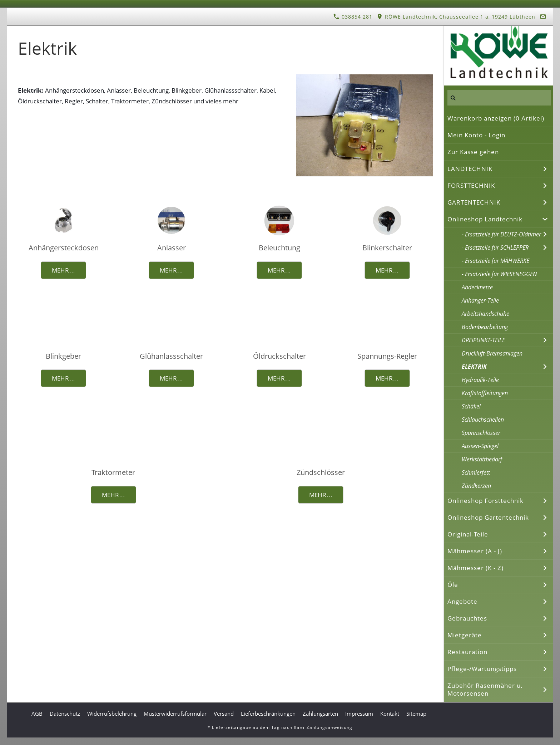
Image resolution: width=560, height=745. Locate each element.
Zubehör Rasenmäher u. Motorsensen (485, 689)
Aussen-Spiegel (480, 446)
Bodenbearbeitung (485, 327)
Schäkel (471, 406)
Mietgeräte (465, 635)
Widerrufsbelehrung (112, 714)
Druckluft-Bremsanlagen (492, 353)
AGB (37, 714)
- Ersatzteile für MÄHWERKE (495, 261)
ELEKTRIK (474, 367)
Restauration (467, 652)
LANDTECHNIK (470, 169)
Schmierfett (476, 472)
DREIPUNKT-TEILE (483, 340)
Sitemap (416, 714)
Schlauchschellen (483, 420)
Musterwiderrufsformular (175, 714)
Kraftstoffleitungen (485, 393)
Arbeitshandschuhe (485, 314)
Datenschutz (65, 714)
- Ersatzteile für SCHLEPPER (495, 247)
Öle (453, 585)
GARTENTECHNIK (474, 202)
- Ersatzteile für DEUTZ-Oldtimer (501, 234)
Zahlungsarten (320, 714)
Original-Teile (468, 534)
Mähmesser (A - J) (475, 551)
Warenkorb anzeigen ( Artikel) (496, 118)
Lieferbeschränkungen (268, 714)
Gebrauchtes (467, 618)
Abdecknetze (477, 287)
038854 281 (353, 17)
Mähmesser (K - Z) (475, 568)
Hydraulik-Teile (480, 380)
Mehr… (63, 270)
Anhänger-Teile (480, 300)
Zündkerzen (476, 486)
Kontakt (390, 714)
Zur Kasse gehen (473, 152)
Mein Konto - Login (476, 135)
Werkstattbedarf (482, 459)
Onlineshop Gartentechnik (488, 517)
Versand (224, 714)
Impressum (359, 714)
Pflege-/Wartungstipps (482, 669)
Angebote (462, 601)
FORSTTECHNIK (471, 185)
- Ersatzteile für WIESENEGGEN (499, 274)
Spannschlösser (481, 433)
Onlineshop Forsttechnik (485, 501)
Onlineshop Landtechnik (485, 219)
